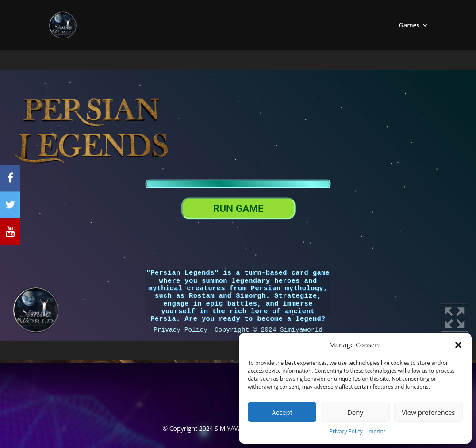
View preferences (428, 412)
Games (409, 26)
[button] (458, 345)
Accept (282, 412)
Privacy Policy (346, 431)
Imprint (376, 431)
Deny (355, 412)
